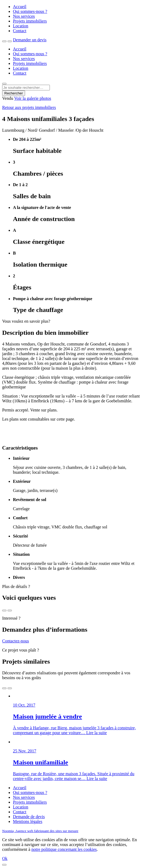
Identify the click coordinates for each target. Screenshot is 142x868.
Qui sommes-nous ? (30, 11)
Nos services (24, 16)
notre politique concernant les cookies (64, 849)
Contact (20, 31)
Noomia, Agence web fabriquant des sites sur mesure (40, 831)
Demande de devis (29, 817)
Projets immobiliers (30, 21)
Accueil (20, 7)
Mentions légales (28, 821)
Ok (5, 858)
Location (21, 26)
